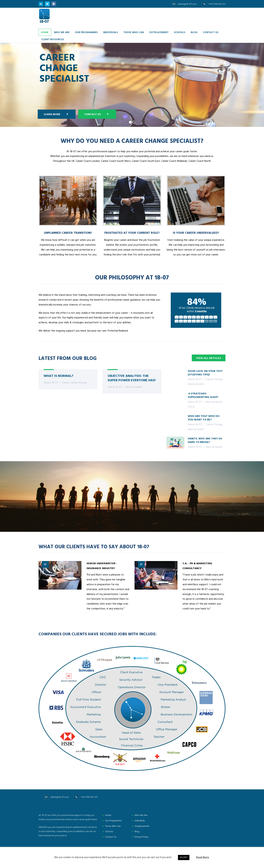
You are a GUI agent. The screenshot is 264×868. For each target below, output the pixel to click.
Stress (191, 407)
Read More (203, 857)
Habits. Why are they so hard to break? (205, 440)
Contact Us (78, 114)
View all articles (209, 358)
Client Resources (53, 39)
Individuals (111, 32)
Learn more (37, 114)
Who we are (62, 32)
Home (45, 32)
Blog (194, 32)
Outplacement (159, 32)
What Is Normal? (59, 376)
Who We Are (141, 815)
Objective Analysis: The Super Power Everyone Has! (132, 378)
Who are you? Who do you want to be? (204, 418)
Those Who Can (134, 32)
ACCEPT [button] (184, 857)
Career (66, 383)
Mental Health (134, 387)
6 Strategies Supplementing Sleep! (203, 395)
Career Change (79, 383)
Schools (180, 32)
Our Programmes (86, 32)
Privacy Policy (142, 837)
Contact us (211, 32)
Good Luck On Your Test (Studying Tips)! (205, 373)
